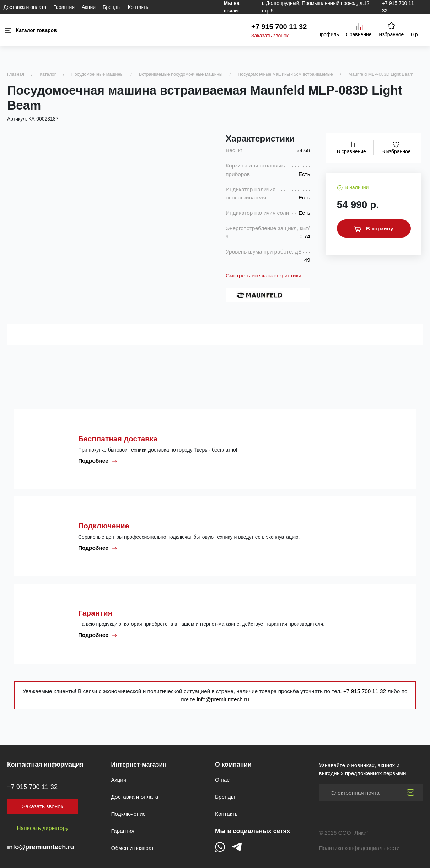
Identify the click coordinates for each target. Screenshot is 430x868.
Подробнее (98, 461)
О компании (233, 765)
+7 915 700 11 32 (279, 27)
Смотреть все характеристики (264, 275)
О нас (222, 780)
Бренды (112, 7)
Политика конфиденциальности (359, 848)
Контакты (139, 7)
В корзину (374, 229)
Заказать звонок (270, 36)
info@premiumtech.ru (223, 699)
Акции (89, 7)
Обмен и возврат (133, 848)
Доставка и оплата (25, 7)
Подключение (129, 814)
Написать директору (43, 828)
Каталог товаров (30, 30)
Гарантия (64, 7)
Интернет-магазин (139, 765)
